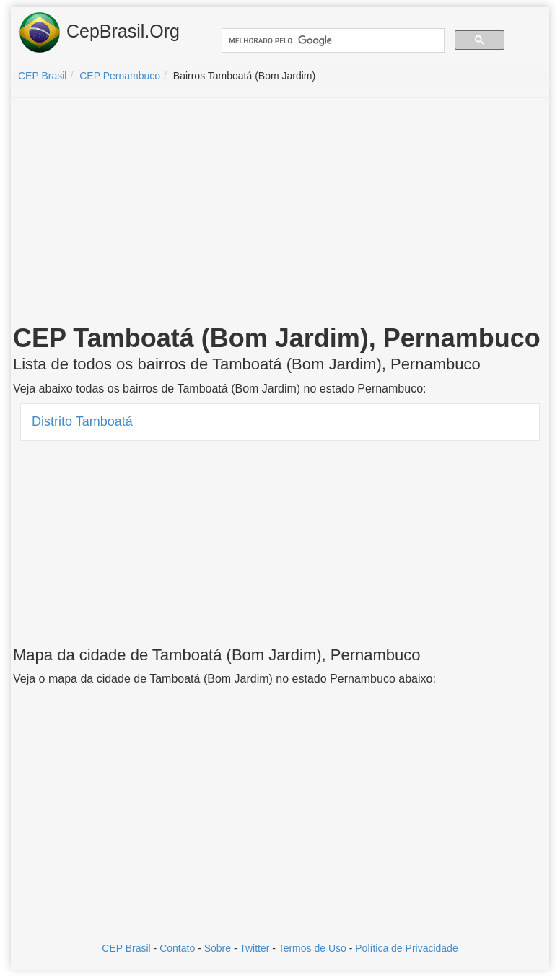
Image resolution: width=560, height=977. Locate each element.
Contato (177, 948)
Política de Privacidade (406, 948)
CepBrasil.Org (99, 32)
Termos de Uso (312, 948)
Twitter (254, 948)
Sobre (218, 948)
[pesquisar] (332, 41)
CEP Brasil (126, 948)
